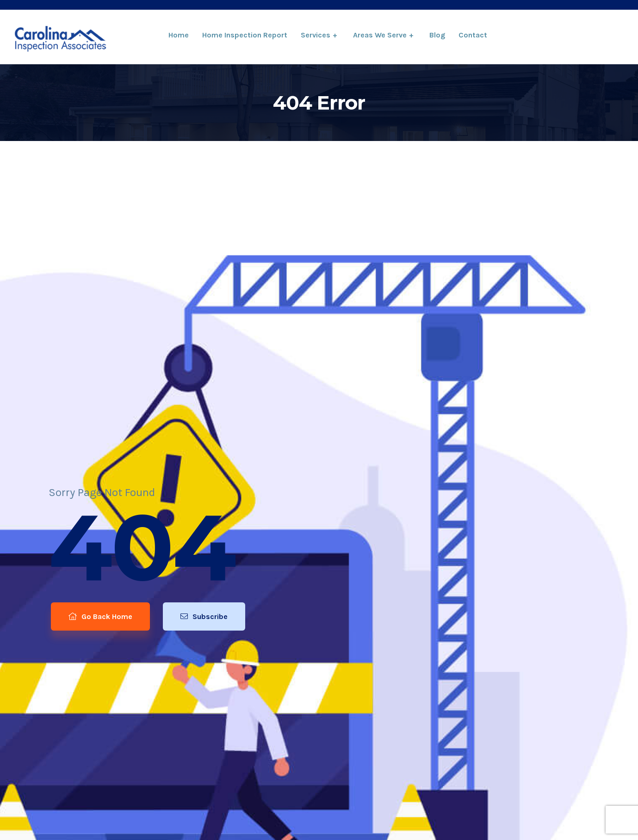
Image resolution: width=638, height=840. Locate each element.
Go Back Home (98, 619)
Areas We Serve (380, 35)
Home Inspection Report (245, 35)
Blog (437, 35)
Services (316, 35)
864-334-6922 (574, 36)
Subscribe (204, 619)
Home (179, 35)
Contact (473, 35)
